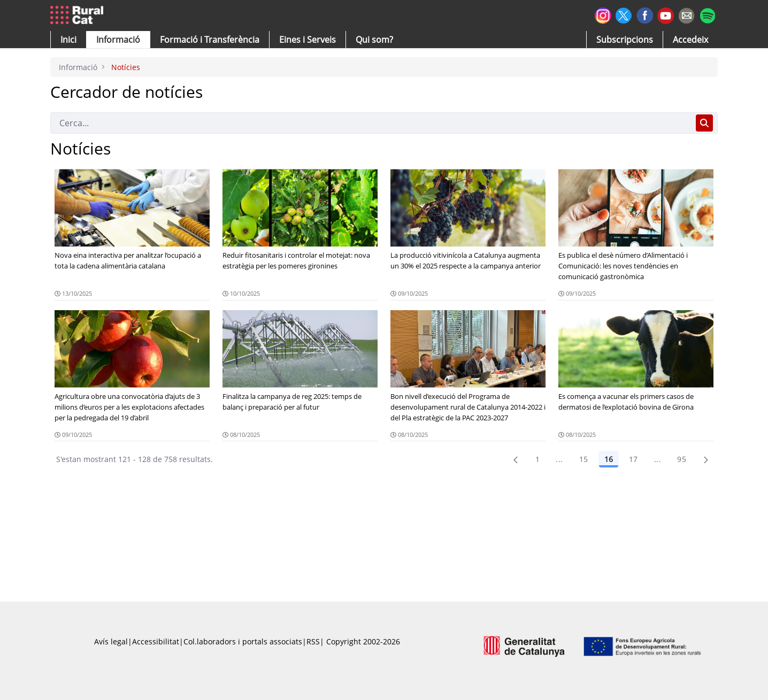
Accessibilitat (156, 641)
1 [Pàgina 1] (537, 459)
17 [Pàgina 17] (633, 459)
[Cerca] (371, 123)
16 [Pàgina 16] (609, 459)
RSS (313, 641)
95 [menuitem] (682, 459)
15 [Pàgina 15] (584, 459)
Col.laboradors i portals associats (243, 641)
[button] (68, 40)
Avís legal (111, 641)
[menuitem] (210, 40)
